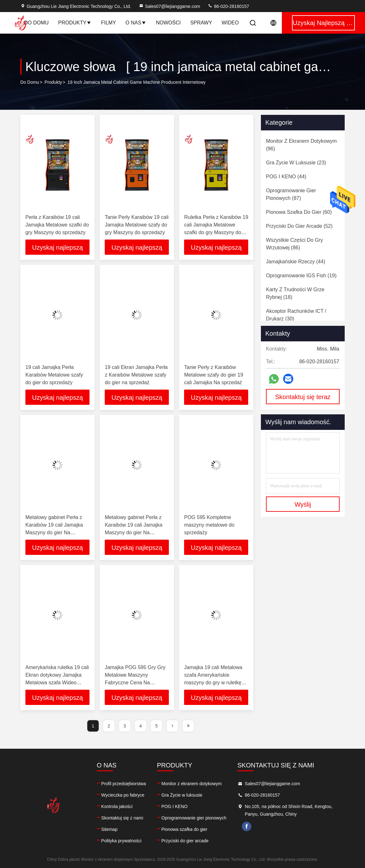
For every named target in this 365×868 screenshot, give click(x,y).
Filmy (108, 23)
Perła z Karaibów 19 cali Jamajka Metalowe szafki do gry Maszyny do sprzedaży (57, 225)
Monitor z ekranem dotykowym (192, 784)
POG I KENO (175, 806)
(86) (295, 244)
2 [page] (109, 726)
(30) (296, 315)
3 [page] (125, 726)
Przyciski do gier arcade (185, 841)
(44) (286, 177)
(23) (296, 163)
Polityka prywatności (121, 841)
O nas (136, 23)
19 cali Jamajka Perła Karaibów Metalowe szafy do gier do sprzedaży (54, 375)
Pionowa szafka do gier (185, 829)
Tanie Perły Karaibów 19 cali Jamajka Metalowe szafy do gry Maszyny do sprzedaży (137, 225)
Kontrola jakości (117, 806)
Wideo (230, 23)
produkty (53, 82)
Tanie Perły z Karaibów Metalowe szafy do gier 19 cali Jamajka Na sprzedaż (214, 375)
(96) (301, 145)
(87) (291, 194)
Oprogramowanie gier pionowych (194, 818)
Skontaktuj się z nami (122, 818)
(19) (301, 276)
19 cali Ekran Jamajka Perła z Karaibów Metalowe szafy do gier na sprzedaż (136, 375)
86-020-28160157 (228, 6)
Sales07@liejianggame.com (169, 6)
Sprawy (201, 23)
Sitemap (109, 829)
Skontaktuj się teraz (303, 397)
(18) (295, 293)
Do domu (36, 23)
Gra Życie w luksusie (182, 795)
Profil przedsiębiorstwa (124, 784)
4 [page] (141, 726)
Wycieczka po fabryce (123, 795)
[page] (172, 726)
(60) (299, 212)
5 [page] (156, 726)
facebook (247, 826)
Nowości (168, 23)
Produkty (75, 23)
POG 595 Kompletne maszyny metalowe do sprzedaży (209, 525)
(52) (299, 226)
